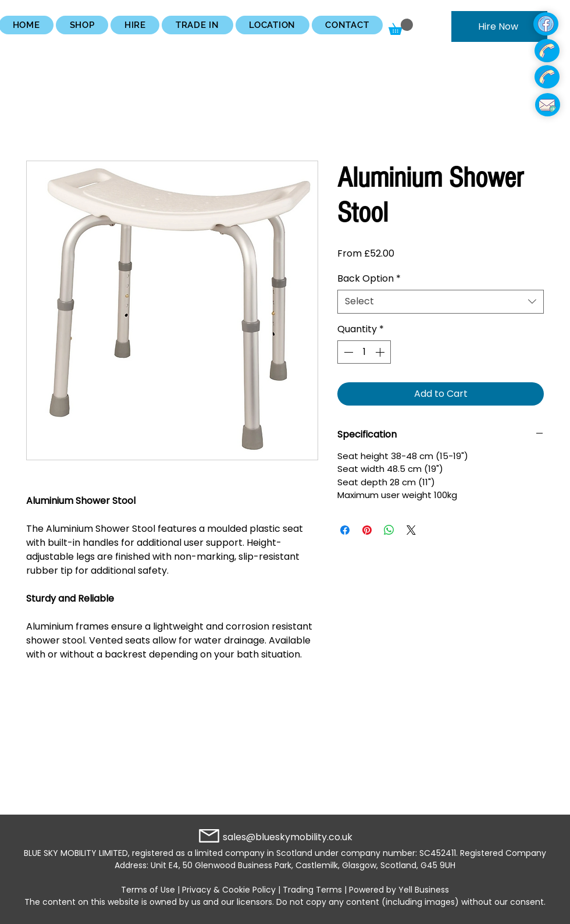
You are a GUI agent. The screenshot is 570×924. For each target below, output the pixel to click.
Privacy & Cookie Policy (229, 890)
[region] (503, 24)
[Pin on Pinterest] (367, 530)
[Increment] (381, 352)
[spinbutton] (364, 352)
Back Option (369, 279)
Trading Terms (312, 890)
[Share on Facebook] (345, 530)
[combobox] (441, 301)
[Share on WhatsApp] (389, 530)
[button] (82, 25)
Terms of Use (148, 890)
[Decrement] (347, 352)
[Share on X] (411, 530)
